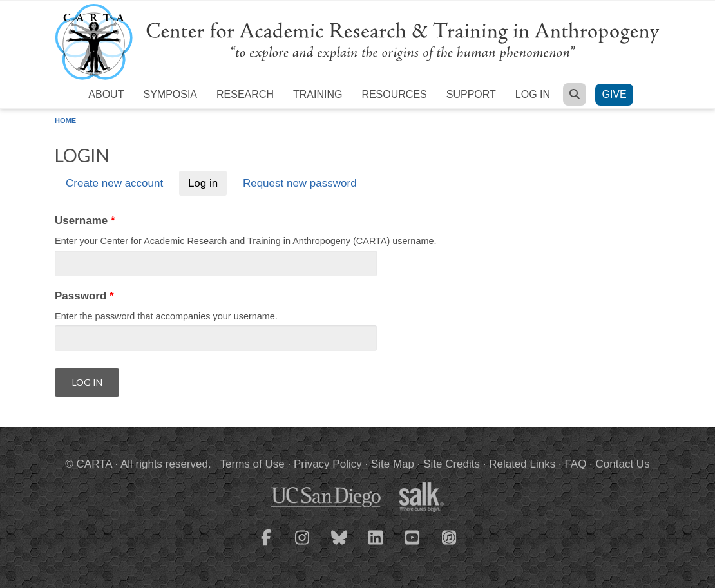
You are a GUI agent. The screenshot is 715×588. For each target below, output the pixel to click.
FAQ (575, 464)
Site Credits (452, 464)
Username (85, 221)
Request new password (300, 183)
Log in (533, 94)
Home (65, 120)
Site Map (393, 464)
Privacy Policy (328, 464)
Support (471, 94)
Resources (394, 94)
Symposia (170, 94)
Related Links (522, 464)
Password (84, 296)
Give (614, 94)
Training (318, 94)
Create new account (114, 183)
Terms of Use (253, 464)
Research (245, 94)
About (106, 94)
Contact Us (623, 464)
